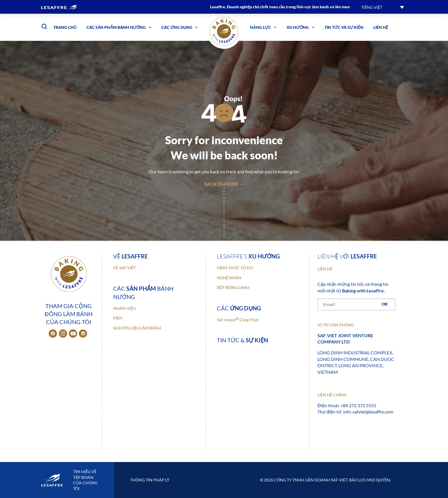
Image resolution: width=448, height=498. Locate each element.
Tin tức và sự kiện (344, 27)
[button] (383, 7)
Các (239, 308)
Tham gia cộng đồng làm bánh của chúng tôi (68, 314)
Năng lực (263, 27)
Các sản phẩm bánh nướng (119, 27)
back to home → (224, 184)
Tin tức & (242, 340)
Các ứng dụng (180, 27)
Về (130, 256)
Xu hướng (301, 27)
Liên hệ (381, 27)
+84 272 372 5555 (358, 405)
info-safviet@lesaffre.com (368, 412)
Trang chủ (65, 27)
